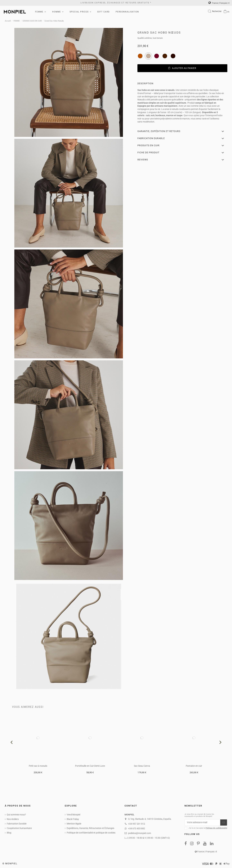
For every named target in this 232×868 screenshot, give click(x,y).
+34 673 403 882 (137, 828)
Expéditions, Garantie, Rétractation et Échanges (90, 828)
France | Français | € (219, 3)
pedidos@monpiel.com (140, 833)
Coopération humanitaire (19, 828)
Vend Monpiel (73, 815)
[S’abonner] (224, 822)
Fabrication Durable (17, 824)
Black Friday (73, 819)
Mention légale (74, 824)
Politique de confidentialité (216, 828)
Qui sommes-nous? (16, 815)
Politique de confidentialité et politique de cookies (91, 833)
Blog (9, 833)
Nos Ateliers (13, 819)
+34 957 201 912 (137, 824)
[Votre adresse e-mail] (202, 822)
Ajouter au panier (182, 68)
